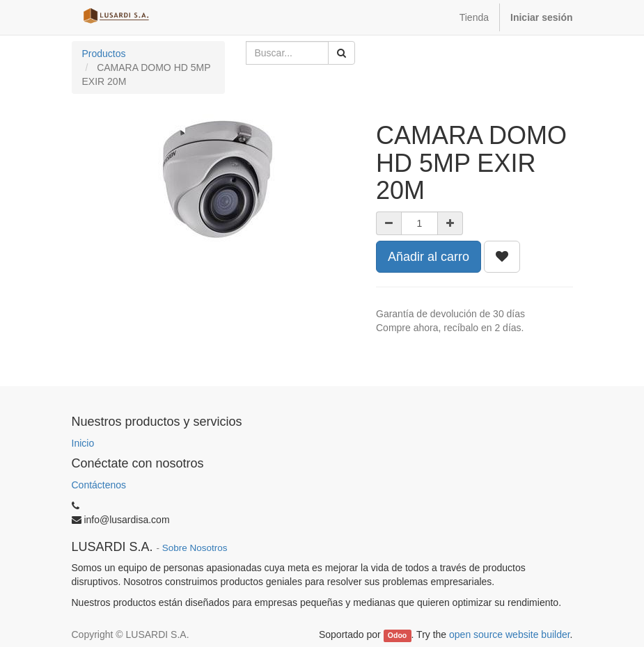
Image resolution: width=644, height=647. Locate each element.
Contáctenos (99, 485)
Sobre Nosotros (195, 548)
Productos (104, 54)
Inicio (83, 443)
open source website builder (510, 634)
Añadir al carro (429, 257)
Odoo (397, 635)
